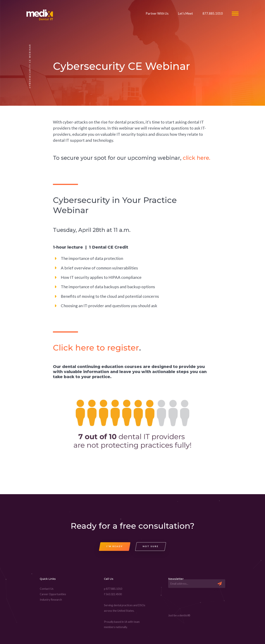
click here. (196, 158)
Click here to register (96, 348)
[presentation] (197, 602)
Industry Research (51, 600)
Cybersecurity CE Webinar (121, 66)
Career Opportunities (53, 594)
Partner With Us (157, 13)
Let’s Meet (186, 13)
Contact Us (47, 589)
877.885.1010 (213, 13)
